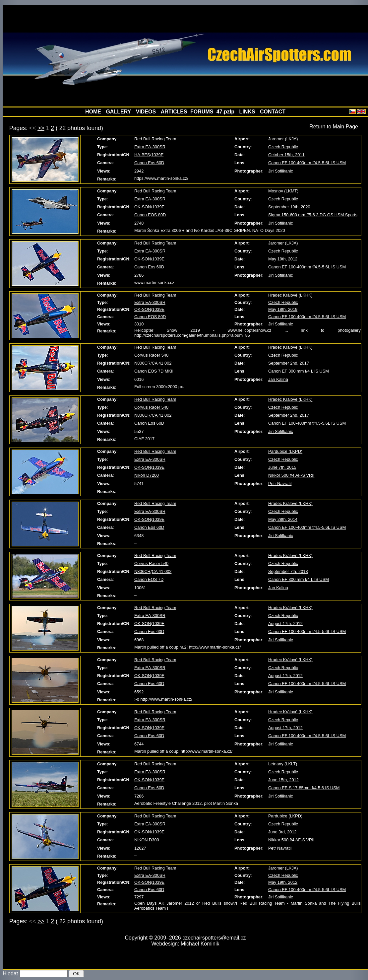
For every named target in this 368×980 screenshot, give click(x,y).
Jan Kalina (278, 379)
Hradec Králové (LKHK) (290, 295)
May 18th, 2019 (283, 309)
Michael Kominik (200, 944)
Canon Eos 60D (149, 163)
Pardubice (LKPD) (285, 451)
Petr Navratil (280, 484)
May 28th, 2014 (283, 519)
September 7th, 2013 (288, 571)
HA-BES (142, 155)
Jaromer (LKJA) (283, 139)
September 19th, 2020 (289, 207)
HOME (93, 112)
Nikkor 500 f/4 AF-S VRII (291, 475)
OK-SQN (143, 467)
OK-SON (143, 207)
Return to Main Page (334, 127)
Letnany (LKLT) (283, 764)
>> (41, 128)
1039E (157, 155)
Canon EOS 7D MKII (154, 371)
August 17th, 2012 (285, 624)
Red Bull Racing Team (155, 139)
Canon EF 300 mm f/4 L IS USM (299, 371)
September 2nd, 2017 (289, 363)
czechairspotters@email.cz (214, 938)
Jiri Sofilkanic (281, 171)
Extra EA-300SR (150, 147)
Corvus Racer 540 (151, 355)
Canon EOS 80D (150, 215)
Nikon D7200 (147, 475)
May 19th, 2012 (283, 259)
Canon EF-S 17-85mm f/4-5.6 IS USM (304, 788)
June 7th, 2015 (282, 467)
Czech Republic (283, 147)
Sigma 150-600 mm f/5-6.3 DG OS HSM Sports (313, 215)
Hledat (10, 974)
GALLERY (118, 112)
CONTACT (273, 112)
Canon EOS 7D (149, 579)
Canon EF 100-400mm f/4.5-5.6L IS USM (307, 163)
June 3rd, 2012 (282, 832)
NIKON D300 (147, 840)
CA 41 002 (162, 363)
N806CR (142, 363)
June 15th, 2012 (283, 780)
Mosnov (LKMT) (283, 191)
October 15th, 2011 (286, 155)
